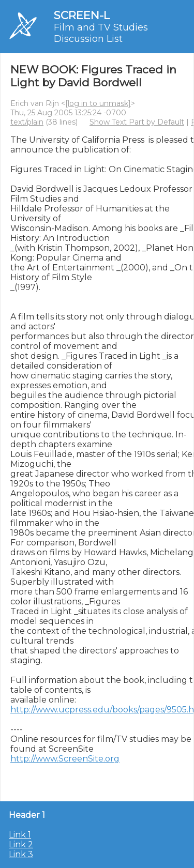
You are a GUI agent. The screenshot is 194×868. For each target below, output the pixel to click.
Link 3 (21, 854)
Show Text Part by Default (137, 122)
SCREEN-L (82, 15)
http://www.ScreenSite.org (65, 759)
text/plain (27, 122)
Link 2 (21, 844)
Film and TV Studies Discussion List (101, 33)
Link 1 (20, 835)
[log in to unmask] (98, 103)
